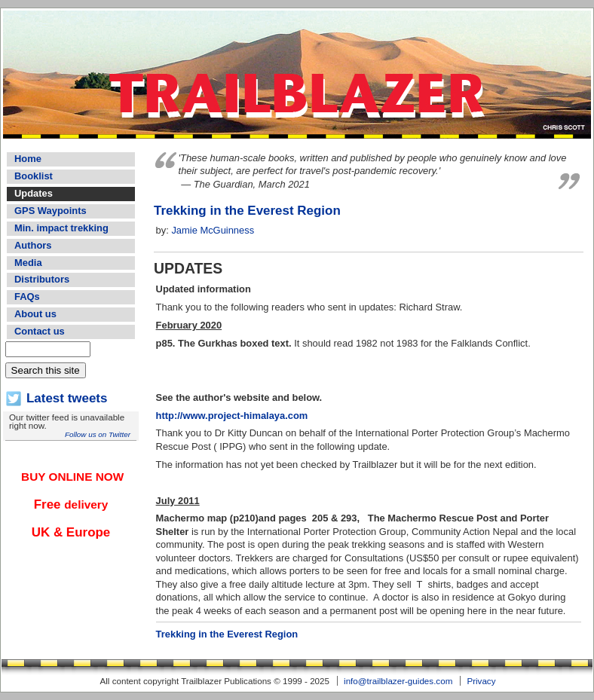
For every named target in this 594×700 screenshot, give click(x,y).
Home (28, 159)
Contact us (40, 331)
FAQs (27, 297)
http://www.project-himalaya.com (232, 416)
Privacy (481, 681)
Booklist (34, 176)
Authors (33, 245)
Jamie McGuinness (213, 230)
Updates (34, 193)
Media (28, 263)
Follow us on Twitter (98, 434)
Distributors (42, 279)
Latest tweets (67, 398)
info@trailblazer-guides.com (398, 681)
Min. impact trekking (61, 228)
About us (35, 314)
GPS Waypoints (51, 211)
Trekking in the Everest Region (247, 211)
